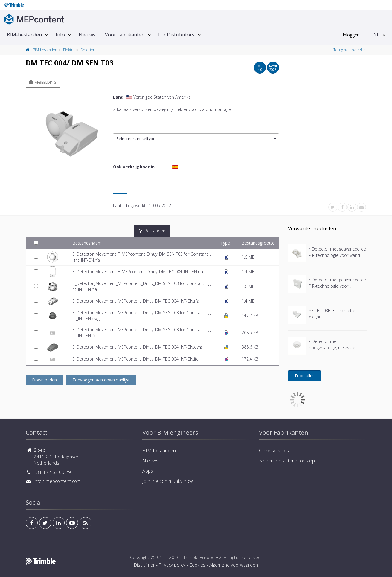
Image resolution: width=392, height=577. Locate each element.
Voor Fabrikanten (125, 35)
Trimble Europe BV (202, 557)
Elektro (69, 50)
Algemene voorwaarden (234, 565)
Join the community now (168, 481)
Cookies (197, 565)
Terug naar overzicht (350, 50)
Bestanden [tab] (152, 231)
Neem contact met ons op (287, 461)
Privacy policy (172, 565)
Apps (148, 471)
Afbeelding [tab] (43, 82)
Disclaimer (144, 565)
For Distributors (176, 35)
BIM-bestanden (24, 35)
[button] (196, 139)
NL (376, 35)
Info (60, 35)
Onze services (274, 451)
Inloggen (351, 35)
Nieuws (87, 35)
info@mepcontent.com (57, 481)
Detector (87, 50)
